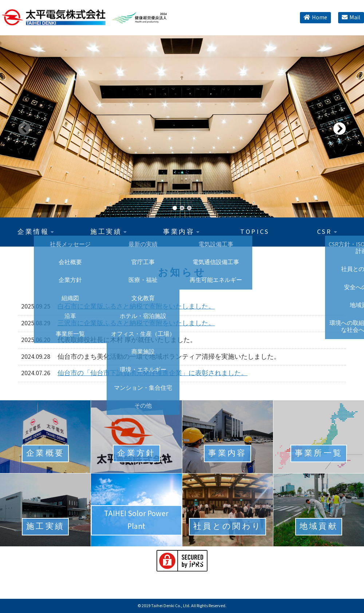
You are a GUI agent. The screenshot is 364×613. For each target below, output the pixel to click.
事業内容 (182, 232)
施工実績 (109, 232)
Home (315, 18)
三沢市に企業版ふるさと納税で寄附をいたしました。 (136, 323)
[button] (339, 125)
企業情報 (36, 232)
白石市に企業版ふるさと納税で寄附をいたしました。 (136, 306)
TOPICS (255, 232)
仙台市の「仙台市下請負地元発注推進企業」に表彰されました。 (153, 373)
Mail (351, 18)
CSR (328, 232)
